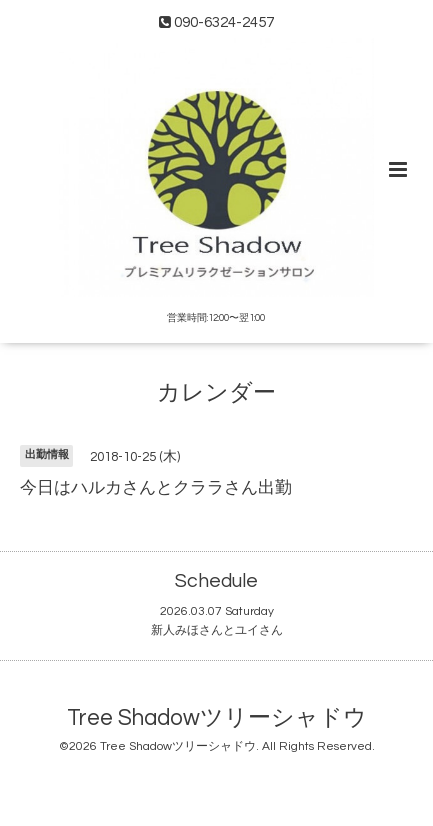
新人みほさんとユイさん (217, 630)
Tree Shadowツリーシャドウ (217, 718)
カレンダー (216, 393)
